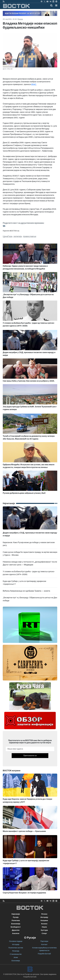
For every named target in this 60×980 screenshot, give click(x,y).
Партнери (44, 941)
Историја (16, 944)
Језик (16, 957)
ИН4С (34, 84)
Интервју (44, 917)
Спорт (44, 933)
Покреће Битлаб (44, 954)
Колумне (44, 920)
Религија (16, 951)
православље (30, 236)
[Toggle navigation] (56, 5)
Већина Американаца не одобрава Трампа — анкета (26, 591)
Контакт (44, 944)
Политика (16, 920)
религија (18, 236)
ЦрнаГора (8, 236)
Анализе (16, 933)
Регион (20, 19)
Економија (16, 924)
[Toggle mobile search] (51, 5)
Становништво (16, 954)
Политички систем (16, 948)
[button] (56, 5)
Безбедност (16, 927)
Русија (16, 917)
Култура (44, 930)
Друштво (16, 930)
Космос (44, 924)
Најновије (16, 914)
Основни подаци (16, 941)
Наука (44, 927)
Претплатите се (30, 756)
